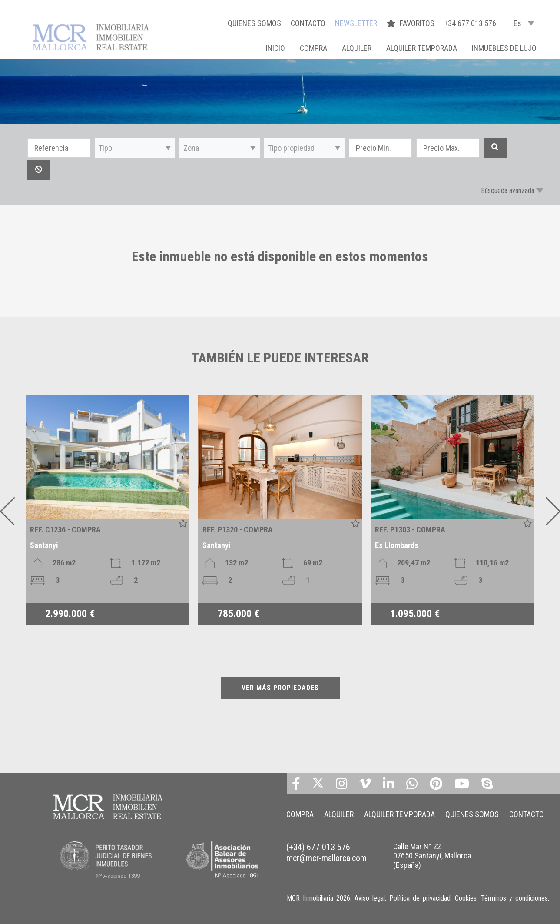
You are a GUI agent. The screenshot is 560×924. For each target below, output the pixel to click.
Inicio (275, 48)
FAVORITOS (411, 23)
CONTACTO (308, 23)
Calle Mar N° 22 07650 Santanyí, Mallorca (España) (432, 856)
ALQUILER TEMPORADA (422, 48)
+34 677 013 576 (470, 23)
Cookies (466, 898)
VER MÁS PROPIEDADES (280, 688)
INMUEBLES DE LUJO (504, 48)
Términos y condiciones (514, 898)
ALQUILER (357, 48)
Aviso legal (370, 898)
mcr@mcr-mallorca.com (326, 858)
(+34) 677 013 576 (318, 847)
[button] (135, 148)
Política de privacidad (420, 898)
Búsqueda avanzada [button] (508, 191)
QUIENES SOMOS (254, 23)
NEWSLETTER (356, 23)
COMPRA (313, 48)
